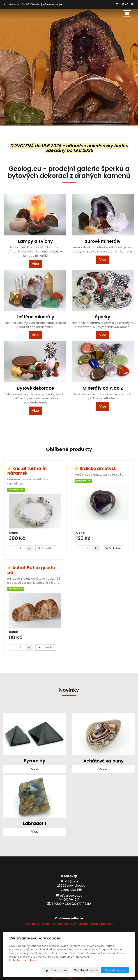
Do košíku (46, 548)
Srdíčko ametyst (98, 468)
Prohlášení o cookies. (22, 960)
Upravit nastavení (56, 970)
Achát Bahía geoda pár (31, 570)
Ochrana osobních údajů (69, 978)
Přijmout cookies (115, 970)
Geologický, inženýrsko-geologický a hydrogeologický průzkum (69, 924)
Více (35, 264)
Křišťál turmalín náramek (27, 471)
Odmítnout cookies (86, 970)
